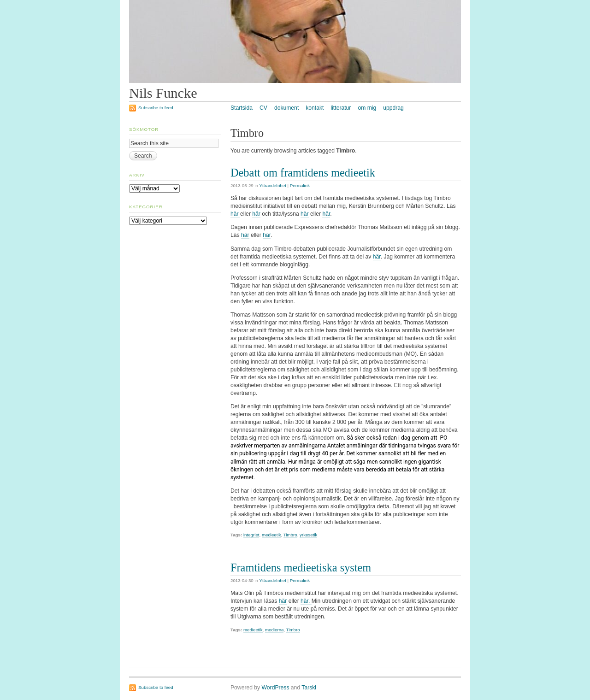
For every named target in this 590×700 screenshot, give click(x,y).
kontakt (315, 108)
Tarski (309, 688)
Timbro (290, 535)
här (235, 214)
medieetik (271, 535)
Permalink (300, 185)
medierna (274, 630)
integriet (251, 535)
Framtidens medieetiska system (301, 568)
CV (263, 108)
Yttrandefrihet (273, 185)
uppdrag (393, 108)
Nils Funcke (163, 93)
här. (306, 601)
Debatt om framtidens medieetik (303, 173)
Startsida (242, 108)
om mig (367, 108)
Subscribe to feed (156, 108)
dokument (286, 108)
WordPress (276, 688)
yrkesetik (308, 535)
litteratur (341, 108)
